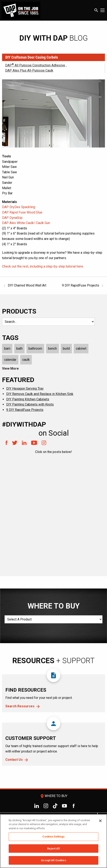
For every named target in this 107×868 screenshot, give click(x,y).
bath (19, 348)
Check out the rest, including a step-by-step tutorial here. (43, 266)
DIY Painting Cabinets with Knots (30, 404)
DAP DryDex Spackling (19, 207)
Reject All (53, 849)
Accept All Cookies (53, 860)
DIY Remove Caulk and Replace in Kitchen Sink (40, 394)
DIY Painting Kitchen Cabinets (28, 399)
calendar (10, 360)
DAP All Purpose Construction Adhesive (35, 65)
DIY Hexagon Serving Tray (25, 389)
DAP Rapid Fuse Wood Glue (22, 212)
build (66, 348)
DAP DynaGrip (12, 218)
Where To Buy (53, 796)
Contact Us (14, 760)
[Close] (100, 821)
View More (10, 369)
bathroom (35, 348)
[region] (53, 841)
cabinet (81, 348)
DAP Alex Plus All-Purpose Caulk (29, 70)
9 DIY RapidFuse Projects (25, 410)
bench (52, 348)
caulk (26, 360)
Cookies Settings (53, 837)
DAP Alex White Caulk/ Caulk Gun (26, 223)
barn (7, 348)
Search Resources (20, 706)
